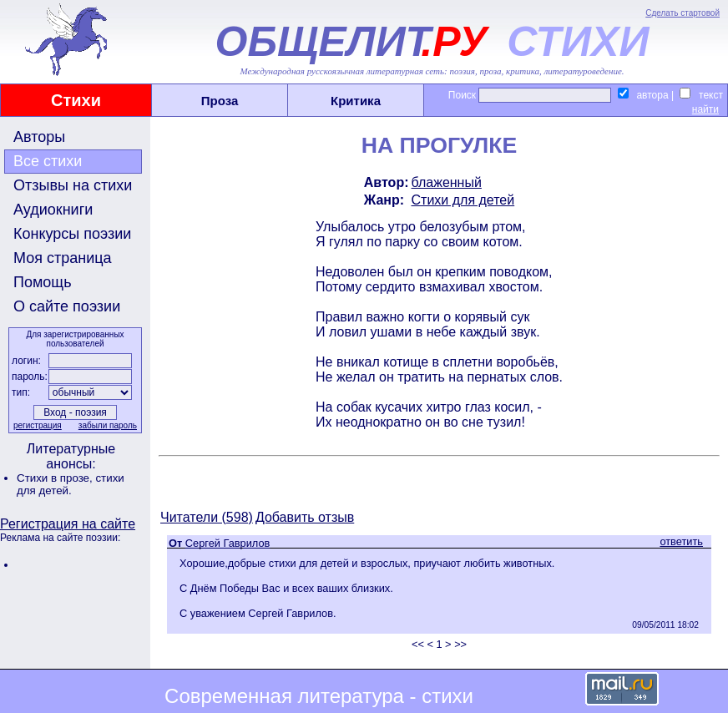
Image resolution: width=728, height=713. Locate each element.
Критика (356, 101)
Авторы (39, 137)
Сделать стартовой (682, 13)
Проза (220, 101)
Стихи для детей (463, 200)
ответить (681, 541)
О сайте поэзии (67, 306)
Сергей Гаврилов (228, 543)
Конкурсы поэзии (72, 234)
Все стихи (48, 161)
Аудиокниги (53, 210)
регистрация (38, 425)
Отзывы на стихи (73, 185)
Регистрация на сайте (68, 524)
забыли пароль (108, 425)
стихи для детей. (71, 484)
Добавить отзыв (305, 517)
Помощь (43, 282)
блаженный (447, 182)
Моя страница (63, 258)
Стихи (76, 100)
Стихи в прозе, (56, 478)
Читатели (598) (207, 517)
